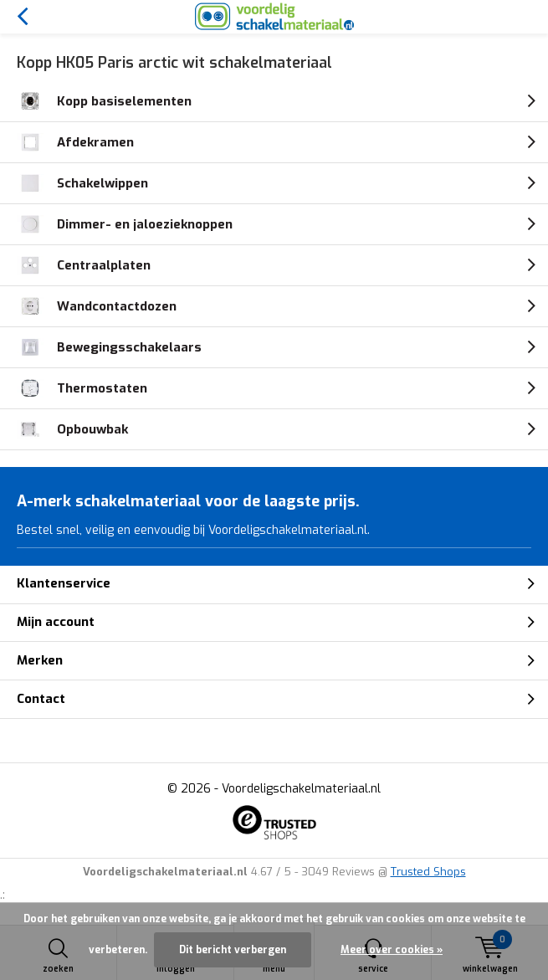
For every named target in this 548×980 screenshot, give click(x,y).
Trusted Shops (428, 872)
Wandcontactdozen (97, 306)
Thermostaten (82, 388)
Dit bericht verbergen (233, 950)
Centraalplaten (84, 265)
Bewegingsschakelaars (109, 347)
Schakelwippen (82, 183)
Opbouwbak (72, 429)
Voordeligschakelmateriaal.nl (301, 789)
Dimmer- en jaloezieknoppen (125, 224)
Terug (22, 17)
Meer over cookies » (392, 950)
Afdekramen (75, 142)
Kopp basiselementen (104, 101)
